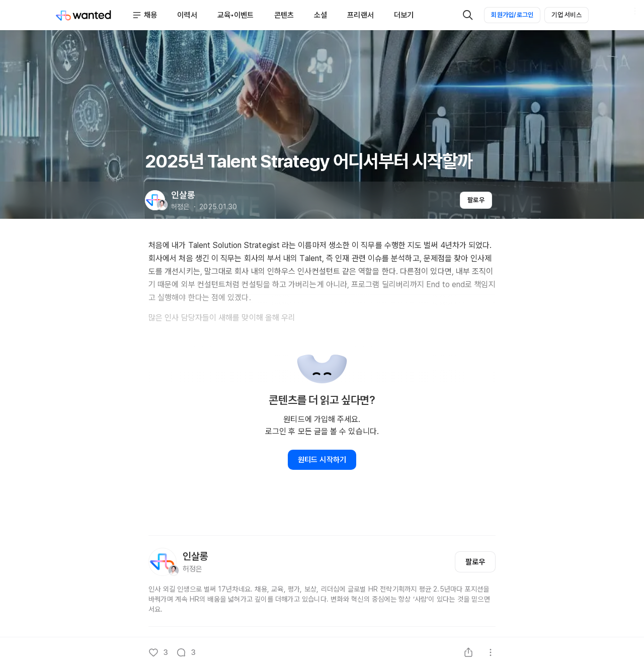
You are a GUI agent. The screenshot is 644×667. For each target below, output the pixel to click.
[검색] (468, 15)
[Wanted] (84, 15)
